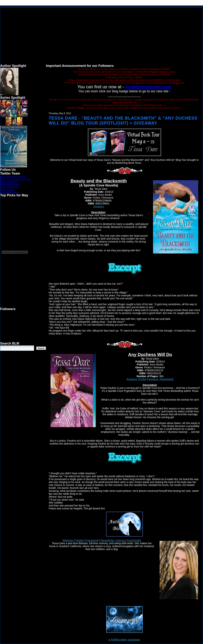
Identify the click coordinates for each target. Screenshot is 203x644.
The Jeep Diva (7, 190)
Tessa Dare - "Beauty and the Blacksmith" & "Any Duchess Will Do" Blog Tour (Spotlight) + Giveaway (123, 121)
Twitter (79, 540)
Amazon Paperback (161, 379)
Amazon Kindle (136, 379)
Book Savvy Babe (9, 182)
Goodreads (134, 540)
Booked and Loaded (10, 184)
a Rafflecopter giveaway (124, 640)
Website (68, 540)
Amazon (99, 206)
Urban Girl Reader (9, 192)
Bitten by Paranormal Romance (15, 179)
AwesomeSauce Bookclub (13, 177)
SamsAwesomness (10, 187)
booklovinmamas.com (148, 87)
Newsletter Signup (113, 540)
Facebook (92, 540)
